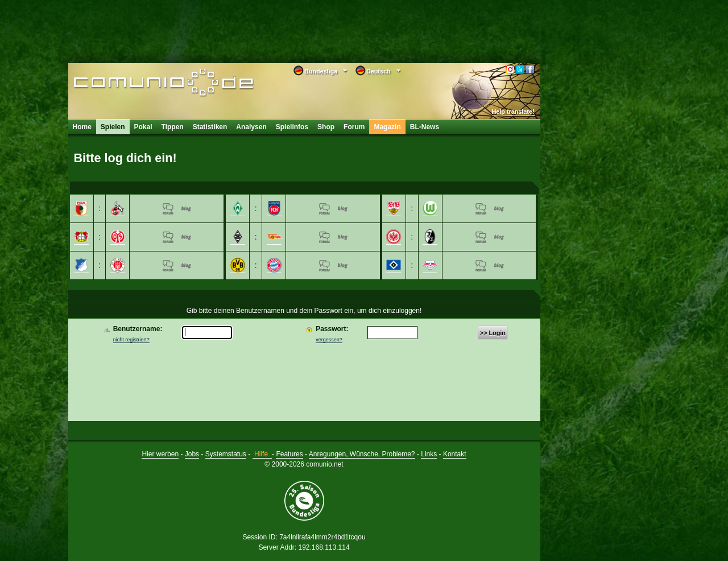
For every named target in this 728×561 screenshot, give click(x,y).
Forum (354, 127)
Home (82, 127)
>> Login (493, 333)
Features (289, 454)
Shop (326, 127)
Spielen (113, 127)
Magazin (387, 127)
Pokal (143, 127)
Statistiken (210, 127)
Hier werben (160, 454)
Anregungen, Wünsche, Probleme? (362, 454)
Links (429, 454)
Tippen (173, 127)
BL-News (425, 127)
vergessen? (329, 340)
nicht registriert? (131, 340)
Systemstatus (226, 454)
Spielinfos (292, 127)
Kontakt (455, 454)
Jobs (192, 454)
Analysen (251, 127)
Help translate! (513, 112)
